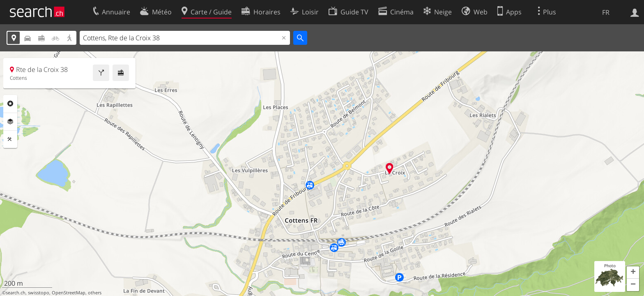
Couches (10, 122)
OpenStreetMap (69, 293)
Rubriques (10, 104)
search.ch (16, 293)
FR (606, 12)
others (95, 293)
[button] (633, 273)
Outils (10, 139)
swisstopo (39, 293)
